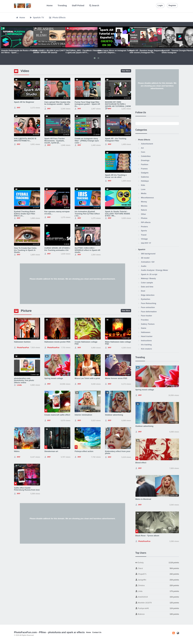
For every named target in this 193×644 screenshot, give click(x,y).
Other (143, 214)
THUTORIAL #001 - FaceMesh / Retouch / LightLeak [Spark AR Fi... (83, 51)
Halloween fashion (22, 342)
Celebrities (146, 156)
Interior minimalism (83, 415)
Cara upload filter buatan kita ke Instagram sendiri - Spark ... (57, 104)
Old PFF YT (146, 243)
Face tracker (146, 316)
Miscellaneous (147, 198)
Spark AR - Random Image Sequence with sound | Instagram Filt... (146, 51)
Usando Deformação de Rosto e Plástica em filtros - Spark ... (19, 51)
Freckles (145, 320)
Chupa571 (157, 574)
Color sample (147, 283)
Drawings (145, 160)
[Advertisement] (72, 284)
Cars (143, 152)
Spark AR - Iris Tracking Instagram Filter (116, 140)
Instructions (146, 341)
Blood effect (141, 463)
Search (94, 5)
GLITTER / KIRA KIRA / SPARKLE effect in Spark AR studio (87, 250)
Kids (143, 185)
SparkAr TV (37, 18)
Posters (144, 227)
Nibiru (17, 451)
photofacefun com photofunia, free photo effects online (24, 380)
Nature (144, 210)
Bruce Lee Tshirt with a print (87, 378)
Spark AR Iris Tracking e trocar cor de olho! (116, 176)
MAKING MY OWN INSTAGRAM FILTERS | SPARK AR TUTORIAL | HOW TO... (118, 105)
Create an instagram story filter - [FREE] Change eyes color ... (87, 141)
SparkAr (142, 249)
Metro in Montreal (143, 499)
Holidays (145, 181)
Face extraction (148, 307)
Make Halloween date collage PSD (118, 343)
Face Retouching (149, 303)
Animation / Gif (148, 262)
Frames (144, 169)
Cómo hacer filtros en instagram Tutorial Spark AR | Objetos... (116, 51)
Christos (157, 586)
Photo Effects (57, 18)
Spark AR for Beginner (24, 102)
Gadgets (145, 173)
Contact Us (97, 632)
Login (160, 5)
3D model (145, 258)
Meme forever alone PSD (116, 378)
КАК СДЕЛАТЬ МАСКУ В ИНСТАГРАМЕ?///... (25, 140)
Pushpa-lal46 (157, 608)
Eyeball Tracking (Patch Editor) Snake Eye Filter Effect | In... (25, 214)
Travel (144, 235)
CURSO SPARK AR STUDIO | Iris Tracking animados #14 (57, 249)
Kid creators (146, 349)
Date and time (147, 287)
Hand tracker (147, 336)
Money (144, 202)
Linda (157, 591)
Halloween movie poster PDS (57, 342)
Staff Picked (78, 5)
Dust (143, 291)
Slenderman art (51, 451)
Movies (144, 206)
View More (126, 71)
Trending (62, 5)
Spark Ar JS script (149, 274)
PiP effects (146, 222)
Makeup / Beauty (148, 278)
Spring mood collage (54, 378)
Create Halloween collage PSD (86, 343)
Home (50, 5)
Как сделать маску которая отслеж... (57, 213)
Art (142, 148)
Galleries (145, 177)
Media (144, 193)
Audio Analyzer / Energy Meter (154, 270)
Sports (144, 231)
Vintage (144, 239)
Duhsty (157, 563)
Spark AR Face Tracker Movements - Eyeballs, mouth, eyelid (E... (55, 141)
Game (144, 328)
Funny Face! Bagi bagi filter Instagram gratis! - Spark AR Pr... (87, 104)
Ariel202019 (157, 597)
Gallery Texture (148, 324)
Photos (144, 218)
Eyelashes (146, 299)
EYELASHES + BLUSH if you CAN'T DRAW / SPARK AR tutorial (49, 51)
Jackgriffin (157, 580)
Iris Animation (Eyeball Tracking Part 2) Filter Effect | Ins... (87, 214)
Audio (144, 266)
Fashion (145, 164)
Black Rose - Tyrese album (147, 536)
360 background (148, 254)
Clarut (157, 568)
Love (143, 189)
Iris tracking (146, 345)
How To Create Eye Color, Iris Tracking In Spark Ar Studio (25, 250)
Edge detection (148, 295)
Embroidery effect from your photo (118, 452)
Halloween (146, 332)
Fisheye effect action (84, 451)
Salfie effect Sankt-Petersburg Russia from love (27, 489)
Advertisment (147, 144)
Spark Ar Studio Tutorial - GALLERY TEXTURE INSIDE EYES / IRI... (118, 214)
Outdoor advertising (114, 415)
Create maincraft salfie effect (57, 415)
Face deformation (149, 312)
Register (172, 5)
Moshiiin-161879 (157, 603)
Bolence (157, 614)
